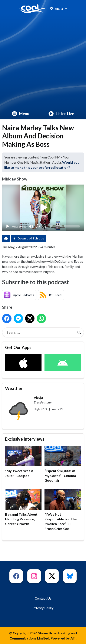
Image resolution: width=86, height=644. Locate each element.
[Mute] (31, 226)
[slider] (65, 226)
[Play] (8, 226)
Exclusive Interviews (25, 439)
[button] (43, 208)
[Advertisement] (43, 63)
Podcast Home (6, 238)
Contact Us (43, 598)
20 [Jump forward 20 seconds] (45, 227)
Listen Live (61, 114)
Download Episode (31, 238)
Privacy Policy (43, 608)
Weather (14, 388)
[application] (43, 208)
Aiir (73, 638)
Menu (21, 114)
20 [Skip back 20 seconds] (38, 227)
